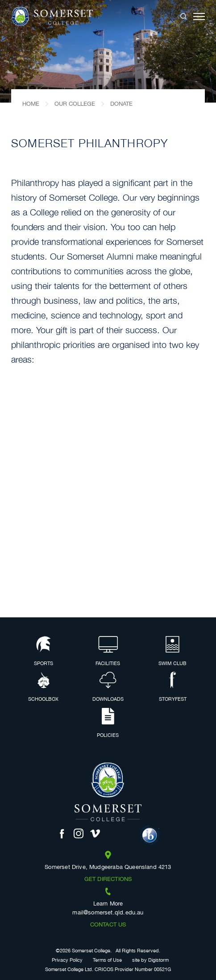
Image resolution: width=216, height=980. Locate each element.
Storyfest (173, 687)
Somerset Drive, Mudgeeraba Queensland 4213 (108, 868)
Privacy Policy (67, 961)
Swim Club (172, 652)
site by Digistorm (150, 961)
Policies (108, 724)
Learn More (108, 904)
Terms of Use (107, 961)
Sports (43, 652)
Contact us (108, 925)
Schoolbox (43, 687)
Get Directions (108, 880)
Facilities (108, 652)
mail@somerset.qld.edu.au (108, 913)
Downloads (108, 687)
